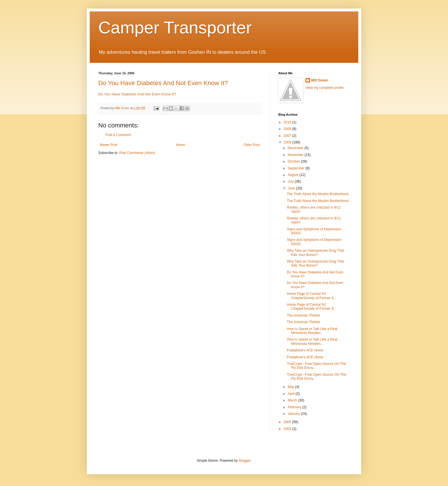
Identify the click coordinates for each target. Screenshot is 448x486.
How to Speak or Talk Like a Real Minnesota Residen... (312, 331)
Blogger (244, 461)
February (295, 407)
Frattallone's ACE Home (305, 350)
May (291, 387)
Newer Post (109, 145)
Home (181, 145)
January (294, 414)
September (297, 168)
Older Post (252, 145)
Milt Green (320, 80)
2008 (288, 129)
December (296, 148)
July (291, 181)
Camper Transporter (175, 28)
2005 (288, 422)
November (296, 155)
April (292, 394)
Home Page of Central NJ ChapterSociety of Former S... (312, 296)
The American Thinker (304, 315)
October (294, 161)
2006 (288, 142)
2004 (288, 429)
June (292, 188)
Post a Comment (118, 135)
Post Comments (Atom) (137, 153)
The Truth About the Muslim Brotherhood (318, 194)
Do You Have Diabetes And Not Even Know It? (163, 83)
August (294, 175)
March (293, 400)
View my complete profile (324, 88)
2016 (288, 122)
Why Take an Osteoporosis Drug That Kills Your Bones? (315, 253)
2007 (288, 136)
